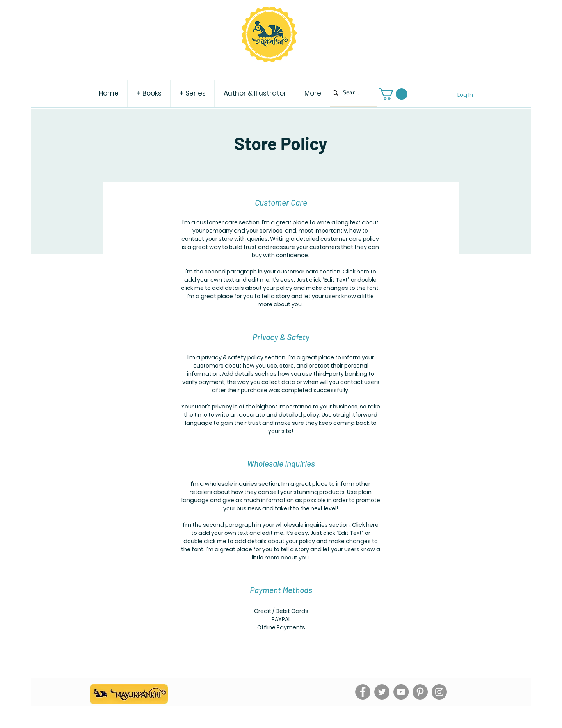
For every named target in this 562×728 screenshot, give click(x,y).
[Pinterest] (420, 692)
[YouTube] (401, 692)
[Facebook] (363, 692)
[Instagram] (439, 692)
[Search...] (352, 93)
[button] (393, 94)
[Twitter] (382, 692)
